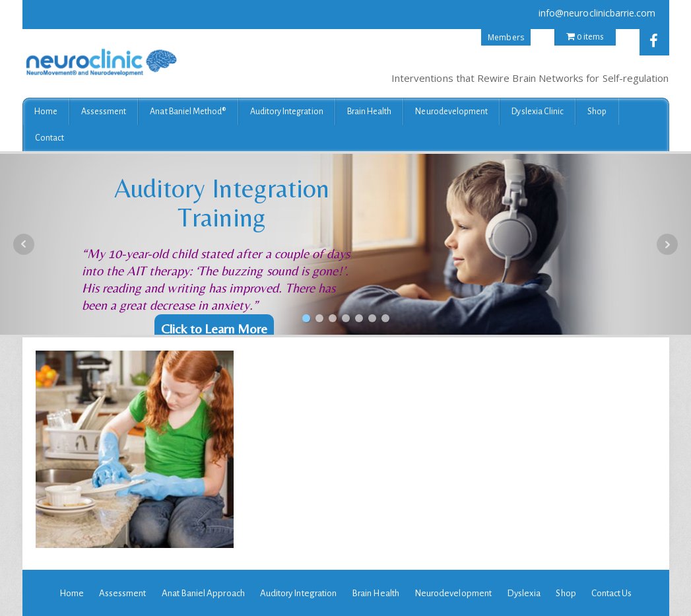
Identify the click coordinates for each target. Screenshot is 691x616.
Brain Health (370, 112)
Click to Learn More (214, 328)
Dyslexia (524, 593)
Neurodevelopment (451, 112)
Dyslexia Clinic (538, 112)
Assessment (104, 112)
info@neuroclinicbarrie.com (597, 13)
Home (46, 112)
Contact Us (612, 593)
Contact (49, 138)
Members (506, 37)
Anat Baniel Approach (203, 593)
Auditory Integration (287, 112)
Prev (24, 244)
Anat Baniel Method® (188, 112)
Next (667, 244)
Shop (597, 112)
